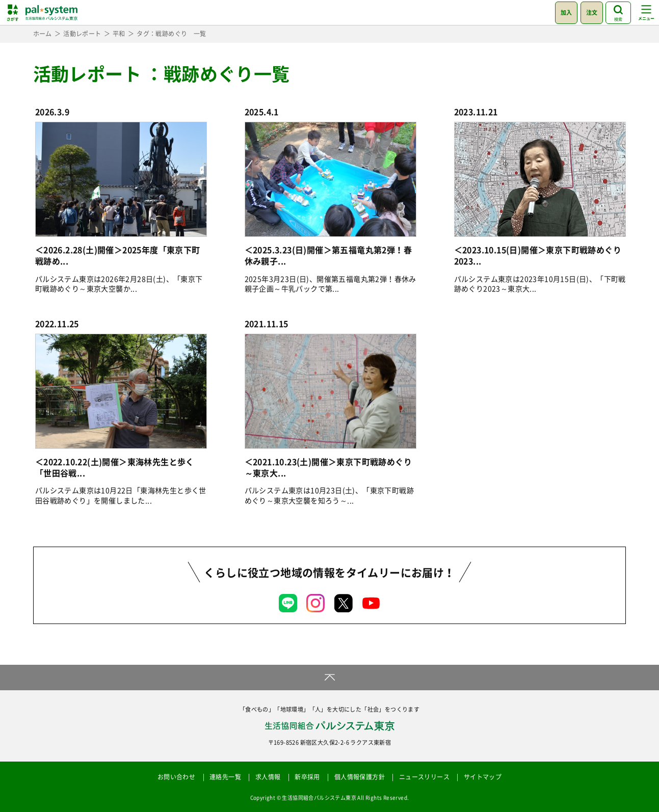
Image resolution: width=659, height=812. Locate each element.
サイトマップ (483, 777)
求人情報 (268, 777)
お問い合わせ (176, 777)
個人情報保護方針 (360, 777)
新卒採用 (307, 777)
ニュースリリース (424, 777)
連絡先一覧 (225, 777)
